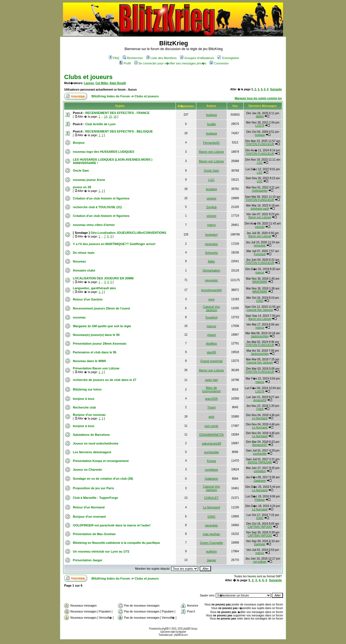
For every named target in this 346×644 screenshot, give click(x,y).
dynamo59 (260, 400)
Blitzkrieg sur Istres (87, 389)
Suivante (276, 89)
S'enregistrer (228, 58)
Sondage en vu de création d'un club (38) (103, 479)
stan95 (211, 352)
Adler (212, 261)
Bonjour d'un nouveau (89, 415)
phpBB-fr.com (181, 635)
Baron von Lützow (212, 152)
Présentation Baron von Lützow (96, 368)
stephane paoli (260, 209)
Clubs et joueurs (88, 77)
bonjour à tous (84, 399)
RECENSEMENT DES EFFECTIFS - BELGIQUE (119, 131)
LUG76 (260, 126)
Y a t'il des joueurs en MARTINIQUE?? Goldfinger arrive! (114, 244)
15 (110, 117)
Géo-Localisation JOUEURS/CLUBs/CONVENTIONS (128, 233)
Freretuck (260, 254)
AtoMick (211, 344)
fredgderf (212, 235)
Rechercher (133, 58)
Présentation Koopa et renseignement (101, 461)
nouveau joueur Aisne (89, 180)
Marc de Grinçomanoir (212, 389)
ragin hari (212, 380)
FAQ (114, 58)
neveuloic (211, 244)
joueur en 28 (82, 187)
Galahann (212, 479)
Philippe (260, 500)
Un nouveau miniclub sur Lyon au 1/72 (101, 551)
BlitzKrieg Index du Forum (111, 96)
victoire (211, 198)
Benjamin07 (260, 445)
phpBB (165, 629)
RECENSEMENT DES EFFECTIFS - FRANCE (117, 113)
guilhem (211, 551)
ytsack (211, 335)
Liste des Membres (161, 58)
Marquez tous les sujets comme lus (258, 98)
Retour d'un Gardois (88, 299)
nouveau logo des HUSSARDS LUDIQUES (104, 152)
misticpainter (260, 191)
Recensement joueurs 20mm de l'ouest (101, 308)
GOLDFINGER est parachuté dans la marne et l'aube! (112, 525)
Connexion (219, 63)
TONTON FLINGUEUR (260, 144)
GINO (260, 301)
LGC (260, 163)
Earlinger (260, 544)
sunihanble (211, 452)
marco (211, 225)
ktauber (182, 632)
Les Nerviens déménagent (92, 452)
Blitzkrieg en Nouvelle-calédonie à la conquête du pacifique (116, 543)
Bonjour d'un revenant (89, 517)
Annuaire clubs (84, 270)
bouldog (211, 189)
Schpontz (212, 253)
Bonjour (79, 143)
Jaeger (212, 560)
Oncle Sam (81, 170)
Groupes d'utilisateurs (197, 58)
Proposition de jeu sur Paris (93, 488)
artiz (211, 417)
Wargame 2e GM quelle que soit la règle (102, 326)
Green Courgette (212, 543)
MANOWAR (260, 282)
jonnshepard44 (211, 290)
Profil (125, 63)
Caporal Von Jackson (211, 308)
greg (212, 299)
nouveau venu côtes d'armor (94, 225)
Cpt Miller (102, 83)
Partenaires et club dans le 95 (95, 352)
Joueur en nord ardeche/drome (96, 443)
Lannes (89, 83)
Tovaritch (212, 317)
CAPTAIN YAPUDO (260, 527)
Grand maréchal (211, 361)
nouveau (79, 317)
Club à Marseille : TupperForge (96, 498)
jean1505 (211, 399)
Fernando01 (211, 143)
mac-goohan (211, 534)
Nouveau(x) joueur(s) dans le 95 (96, 335)
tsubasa (211, 115)
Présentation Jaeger (88, 560)
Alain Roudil (118, 83)
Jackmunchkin (260, 336)
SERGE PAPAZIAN (260, 462)
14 (106, 117)
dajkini (260, 116)
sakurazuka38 (211, 443)
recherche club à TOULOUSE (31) (97, 207)
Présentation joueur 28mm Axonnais (100, 344)
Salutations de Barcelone (91, 435)
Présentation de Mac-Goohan (94, 534)
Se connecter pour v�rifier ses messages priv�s (170, 63)
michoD (260, 227)
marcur (260, 272)
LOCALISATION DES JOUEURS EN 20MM (103, 278)
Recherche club (84, 407)
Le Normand (260, 418)
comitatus (211, 470)
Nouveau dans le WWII (89, 361)
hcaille (211, 124)
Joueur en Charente (87, 470)
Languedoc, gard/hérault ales (94, 288)
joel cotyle (211, 426)
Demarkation (211, 270)
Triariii (212, 407)
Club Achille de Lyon (100, 124)
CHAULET (211, 498)
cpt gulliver (260, 562)
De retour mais (84, 253)
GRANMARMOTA (211, 435)
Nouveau (79, 261)
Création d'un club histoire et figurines (101, 198)
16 (115, 117)
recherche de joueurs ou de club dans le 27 (105, 380)
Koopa (212, 461)
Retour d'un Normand (89, 507)
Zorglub (211, 207)
